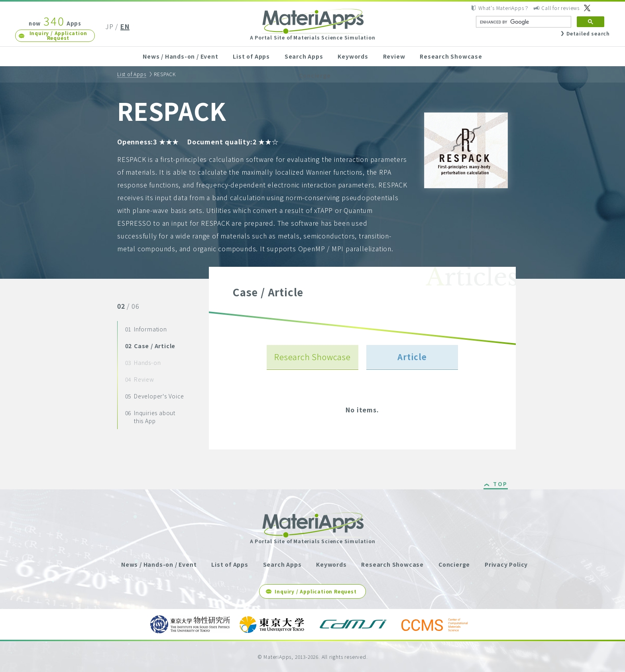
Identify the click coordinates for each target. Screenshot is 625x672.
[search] (523, 22)
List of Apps (251, 56)
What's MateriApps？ (504, 8)
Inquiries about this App (150, 417)
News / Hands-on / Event (180, 56)
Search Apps (304, 56)
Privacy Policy (506, 564)
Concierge (315, 75)
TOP (500, 485)
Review (394, 56)
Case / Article (150, 346)
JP (109, 26)
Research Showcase (451, 56)
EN (125, 26)
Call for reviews (560, 8)
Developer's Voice (155, 396)
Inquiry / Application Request (58, 35)
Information (146, 329)
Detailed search (588, 33)
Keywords (353, 56)
